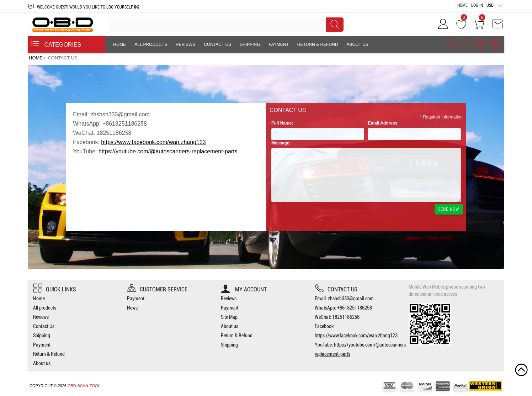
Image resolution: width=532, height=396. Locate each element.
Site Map (229, 317)
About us (357, 44)
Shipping (250, 44)
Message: (281, 143)
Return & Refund (318, 44)
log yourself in (122, 7)
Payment (279, 44)
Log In (477, 5)
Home (462, 5)
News (132, 308)
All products (151, 44)
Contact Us (217, 44)
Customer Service (157, 289)
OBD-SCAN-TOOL (84, 386)
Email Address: (383, 123)
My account (244, 289)
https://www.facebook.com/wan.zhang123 (153, 142)
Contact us (336, 289)
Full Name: (282, 123)
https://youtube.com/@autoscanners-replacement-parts (168, 151)
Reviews (185, 44)
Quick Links (55, 289)
